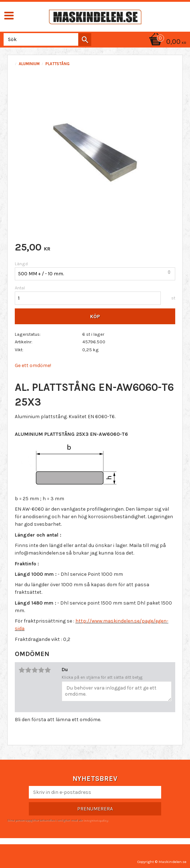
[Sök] (85, 40)
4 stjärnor (41, 670)
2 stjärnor (28, 670)
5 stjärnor (48, 670)
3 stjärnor (35, 670)
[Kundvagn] (167, 42)
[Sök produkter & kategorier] (46, 39)
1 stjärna (22, 670)
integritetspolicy (96, 820)
